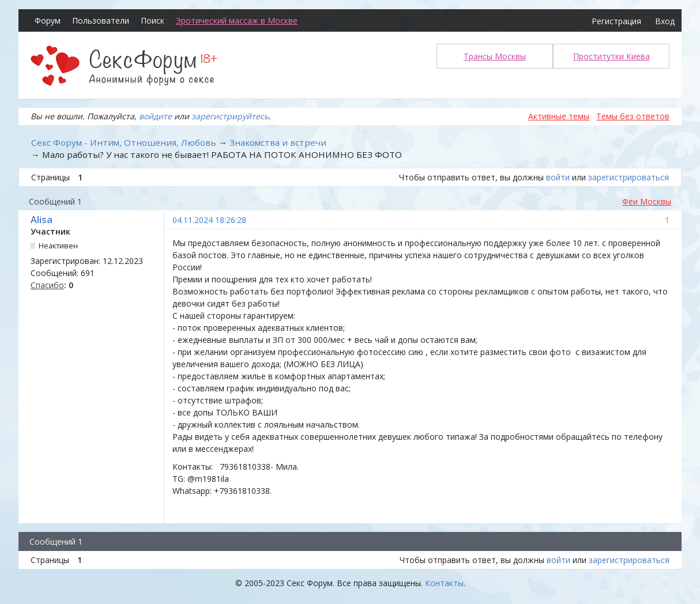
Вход (665, 21)
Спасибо (47, 285)
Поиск (153, 20)
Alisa (42, 220)
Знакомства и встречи (278, 142)
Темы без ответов (633, 116)
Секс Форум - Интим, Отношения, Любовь (124, 142)
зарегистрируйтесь (230, 116)
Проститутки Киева (611, 56)
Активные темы (559, 116)
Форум (48, 20)
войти (558, 177)
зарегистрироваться (629, 177)
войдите (155, 116)
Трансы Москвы (495, 56)
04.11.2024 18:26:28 (209, 220)
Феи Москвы (647, 201)
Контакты (444, 583)
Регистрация (616, 21)
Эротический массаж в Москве (237, 20)
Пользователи (101, 20)
